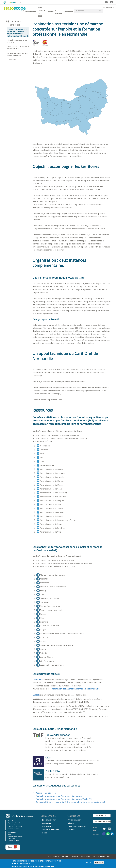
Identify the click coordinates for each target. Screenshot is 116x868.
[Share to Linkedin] (112, 834)
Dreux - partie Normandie (50, 610)
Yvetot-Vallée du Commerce (50, 665)
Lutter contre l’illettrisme (77, 826)
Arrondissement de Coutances (51, 497)
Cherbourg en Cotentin (48, 598)
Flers (40, 618)
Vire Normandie (45, 661)
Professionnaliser (74, 820)
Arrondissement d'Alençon (50, 469)
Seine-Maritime (45, 465)
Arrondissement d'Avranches (51, 477)
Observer (71, 830)
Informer (71, 823)
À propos (58, 12)
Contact (50, 12)
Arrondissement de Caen (49, 489)
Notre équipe (46, 823)
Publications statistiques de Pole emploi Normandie (59, 796)
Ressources (12, 60)
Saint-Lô (42, 653)
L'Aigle (41, 630)
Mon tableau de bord (41, 12)
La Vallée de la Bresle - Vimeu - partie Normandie (60, 634)
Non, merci (99, 863)
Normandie (43, 446)
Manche (42, 458)
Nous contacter (54, 856)
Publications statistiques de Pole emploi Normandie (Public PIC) (64, 799)
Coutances (43, 602)
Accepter (89, 863)
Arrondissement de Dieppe (50, 501)
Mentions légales (99, 856)
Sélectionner (30, 12)
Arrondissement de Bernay (50, 485)
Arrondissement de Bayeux (50, 481)
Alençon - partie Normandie (50, 575)
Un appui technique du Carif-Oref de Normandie (17, 54)
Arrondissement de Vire (49, 532)
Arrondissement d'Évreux (49, 504)
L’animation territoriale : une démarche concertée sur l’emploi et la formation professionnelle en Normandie (18, 33)
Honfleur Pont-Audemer (49, 626)
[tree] (72, 489)
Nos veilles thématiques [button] (103, 821)
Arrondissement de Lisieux (50, 516)
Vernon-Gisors (44, 657)
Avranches (43, 583)
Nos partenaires (47, 826)
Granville (42, 622)
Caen (40, 594)
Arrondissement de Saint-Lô (50, 528)
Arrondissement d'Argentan (50, 473)
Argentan (42, 579)
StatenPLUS (69, 12)
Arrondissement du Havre (50, 508)
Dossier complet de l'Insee (47, 793)
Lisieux (41, 641)
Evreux (41, 614)
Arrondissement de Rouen (50, 524)
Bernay (41, 591)
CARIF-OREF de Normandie (81, 856)
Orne (40, 461)
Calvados (42, 450)
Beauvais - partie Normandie (51, 587)
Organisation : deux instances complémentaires (18, 47)
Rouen (41, 649)
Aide (109, 856)
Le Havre (42, 638)
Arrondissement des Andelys (51, 512)
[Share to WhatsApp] (108, 834)
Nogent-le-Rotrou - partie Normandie (55, 645)
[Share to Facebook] (104, 834)
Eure (40, 454)
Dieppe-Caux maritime (48, 606)
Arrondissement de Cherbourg (52, 493)
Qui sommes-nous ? (49, 820)
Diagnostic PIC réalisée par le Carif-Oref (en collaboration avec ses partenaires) (70, 802)
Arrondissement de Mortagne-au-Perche (56, 520)
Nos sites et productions (51, 830)
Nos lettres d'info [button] (102, 815)
